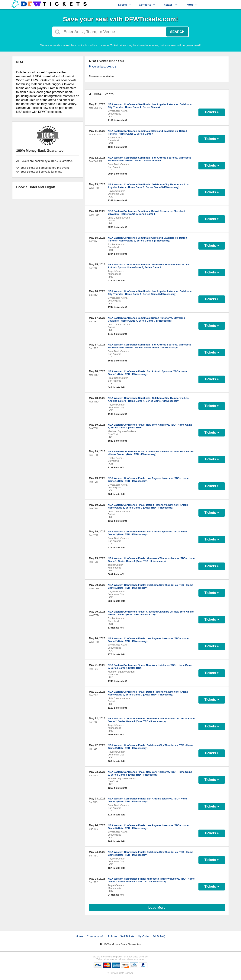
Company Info (96, 936)
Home (79, 936)
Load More (157, 908)
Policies (113, 936)
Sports (124, 5)
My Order (144, 936)
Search (177, 32)
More (192, 5)
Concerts (147, 5)
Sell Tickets (127, 936)
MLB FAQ (159, 936)
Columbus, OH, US (103, 66)
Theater (169, 5)
